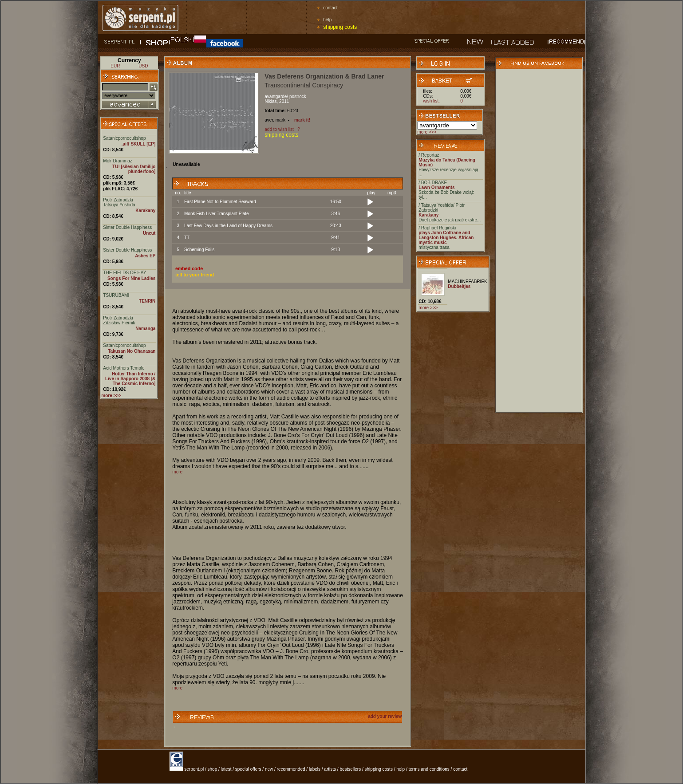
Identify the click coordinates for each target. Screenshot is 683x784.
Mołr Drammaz (118, 161)
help (327, 20)
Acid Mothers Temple (124, 368)
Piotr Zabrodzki (118, 200)
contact (330, 8)
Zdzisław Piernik (119, 323)
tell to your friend (195, 275)
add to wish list (279, 129)
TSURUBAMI (116, 295)
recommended (291, 769)
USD (143, 66)
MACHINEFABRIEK (467, 282)
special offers (248, 769)
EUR (115, 66)
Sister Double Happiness (127, 227)
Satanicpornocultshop (124, 138)
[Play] (370, 202)
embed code (189, 268)
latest (226, 769)
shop (213, 769)
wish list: (431, 101)
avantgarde (276, 97)
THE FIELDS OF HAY (124, 273)
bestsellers (350, 769)
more (177, 472)
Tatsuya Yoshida (119, 205)
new (269, 769)
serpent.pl (194, 769)
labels (315, 769)
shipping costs (340, 27)
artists (330, 769)
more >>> (427, 132)
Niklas (270, 101)
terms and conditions (429, 769)
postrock (298, 97)
